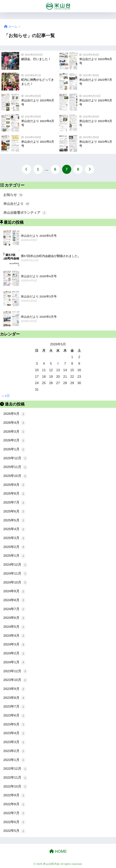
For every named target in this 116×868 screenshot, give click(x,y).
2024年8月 (14, 600)
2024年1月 (14, 662)
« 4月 (6, 396)
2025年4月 (14, 529)
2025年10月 (15, 476)
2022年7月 (14, 813)
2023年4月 (14, 733)
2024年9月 (14, 592)
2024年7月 (14, 609)
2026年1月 (14, 450)
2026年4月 (14, 423)
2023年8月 (14, 698)
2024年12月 (15, 565)
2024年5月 (14, 627)
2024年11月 (15, 574)
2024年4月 (14, 636)
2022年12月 (15, 769)
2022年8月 (14, 804)
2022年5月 (14, 831)
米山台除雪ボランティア (25, 213)
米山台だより (17, 204)
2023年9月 (14, 689)
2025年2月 (14, 547)
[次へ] (89, 169)
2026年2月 (14, 441)
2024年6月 (14, 618)
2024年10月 (15, 583)
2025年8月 (14, 494)
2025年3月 (14, 538)
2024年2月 (14, 654)
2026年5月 (14, 414)
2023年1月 (14, 760)
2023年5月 (14, 724)
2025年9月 (14, 485)
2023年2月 (14, 751)
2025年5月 (14, 520)
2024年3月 (14, 645)
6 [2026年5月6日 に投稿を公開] (58, 364)
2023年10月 (15, 680)
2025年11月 (15, 467)
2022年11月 (15, 778)
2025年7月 (14, 503)
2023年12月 (15, 671)
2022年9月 (14, 796)
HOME (58, 851)
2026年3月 (14, 432)
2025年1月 (14, 556)
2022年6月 (14, 822)
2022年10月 (15, 787)
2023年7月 (14, 707)
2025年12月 (15, 458)
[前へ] (27, 169)
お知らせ (13, 195)
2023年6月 (14, 716)
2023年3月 (14, 742)
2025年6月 (14, 512)
